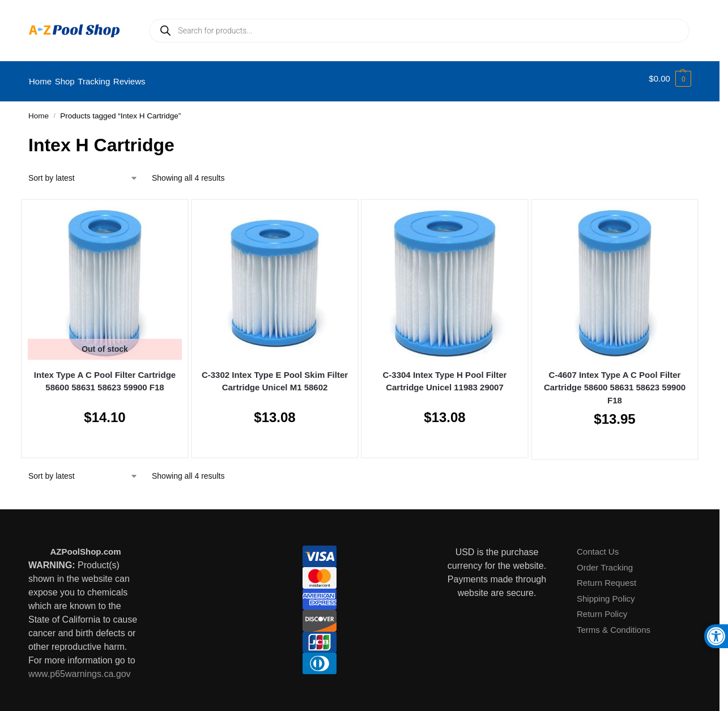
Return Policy (602, 608)
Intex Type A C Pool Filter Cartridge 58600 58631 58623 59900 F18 (105, 375)
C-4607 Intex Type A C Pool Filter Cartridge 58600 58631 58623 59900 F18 (615, 381)
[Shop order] (83, 172)
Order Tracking (605, 561)
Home (39, 110)
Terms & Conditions (614, 623)
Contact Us (598, 546)
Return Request (606, 577)
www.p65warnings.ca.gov (80, 668)
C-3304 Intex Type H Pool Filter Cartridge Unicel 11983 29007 (445, 375)
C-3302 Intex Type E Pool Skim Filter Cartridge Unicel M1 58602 (275, 375)
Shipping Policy (606, 592)
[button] (670, 79)
